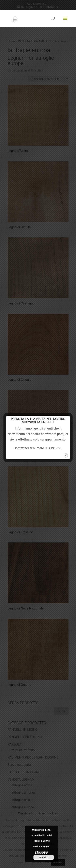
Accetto (44, 857)
